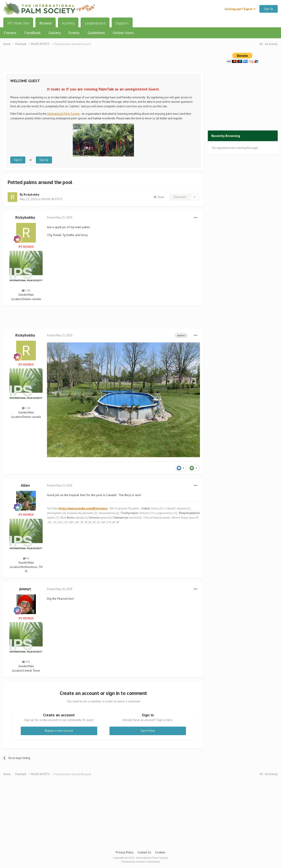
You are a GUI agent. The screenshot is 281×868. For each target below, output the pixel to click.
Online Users (123, 33)
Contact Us (144, 852)
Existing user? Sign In (240, 9)
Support (122, 23)
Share (159, 197)
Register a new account (59, 731)
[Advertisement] (103, 61)
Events (74, 33)
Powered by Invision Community (141, 862)
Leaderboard (95, 23)
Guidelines (96, 33)
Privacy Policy (125, 852)
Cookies (160, 852)
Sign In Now (148, 731)
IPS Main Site (18, 23)
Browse (46, 25)
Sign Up (269, 9)
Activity (68, 23)
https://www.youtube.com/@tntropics (83, 508)
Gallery (55, 33)
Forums (10, 33)
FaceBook (32, 33)
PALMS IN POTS (52, 199)
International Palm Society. (63, 114)
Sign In (18, 160)
